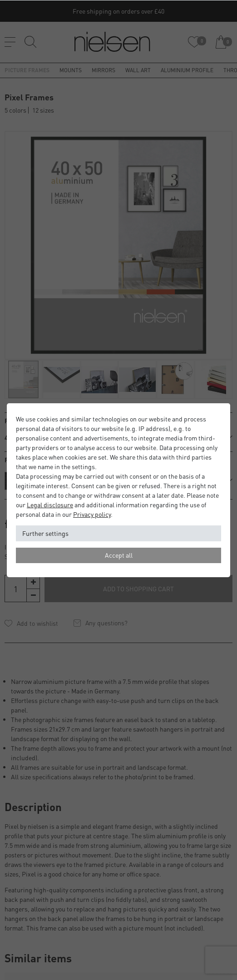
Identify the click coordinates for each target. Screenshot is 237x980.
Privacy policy (92, 514)
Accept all (119, 555)
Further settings (45, 533)
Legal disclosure (50, 505)
